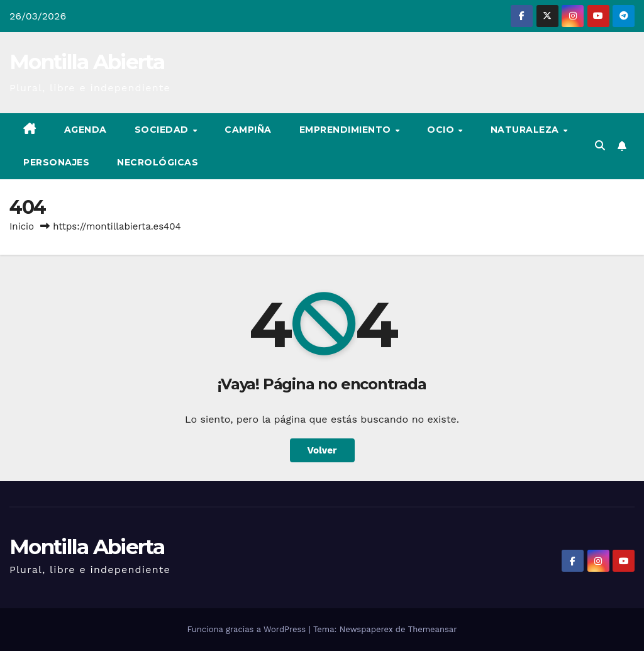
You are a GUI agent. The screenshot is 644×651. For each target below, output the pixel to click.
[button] (600, 146)
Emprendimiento (347, 130)
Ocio (442, 130)
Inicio (22, 226)
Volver (322, 450)
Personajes (56, 162)
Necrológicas (158, 162)
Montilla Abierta (87, 62)
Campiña (248, 130)
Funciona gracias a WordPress (247, 629)
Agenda (86, 130)
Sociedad (163, 130)
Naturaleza (526, 130)
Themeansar (433, 629)
